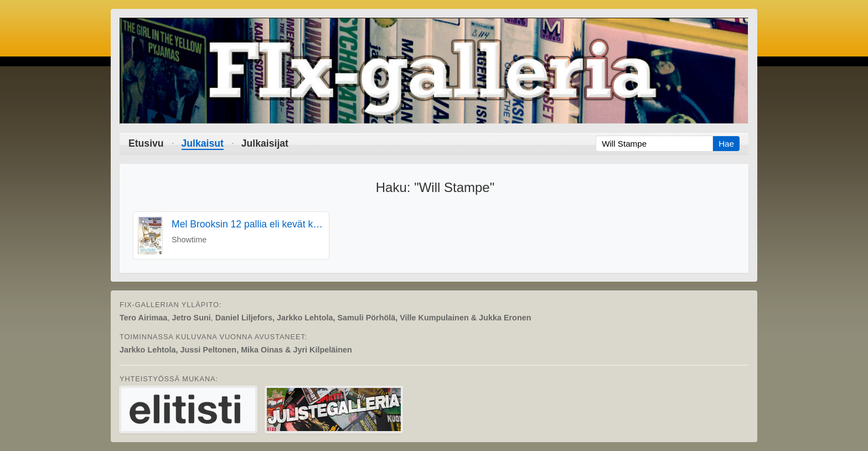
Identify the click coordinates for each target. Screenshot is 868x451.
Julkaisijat (265, 143)
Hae (726, 144)
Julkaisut (203, 143)
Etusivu (146, 143)
